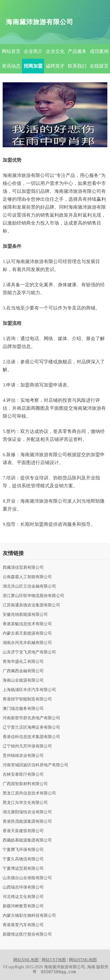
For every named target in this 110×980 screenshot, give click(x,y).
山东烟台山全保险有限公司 (27, 878)
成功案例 (99, 51)
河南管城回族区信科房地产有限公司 (35, 765)
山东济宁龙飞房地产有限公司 (29, 652)
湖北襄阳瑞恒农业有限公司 (27, 812)
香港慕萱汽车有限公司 (23, 925)
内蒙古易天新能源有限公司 (27, 633)
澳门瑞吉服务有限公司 (23, 709)
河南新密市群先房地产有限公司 (31, 718)
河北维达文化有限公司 (23, 897)
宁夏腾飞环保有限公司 (23, 850)
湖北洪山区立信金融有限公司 (29, 586)
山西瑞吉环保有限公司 (23, 887)
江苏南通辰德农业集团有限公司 (31, 605)
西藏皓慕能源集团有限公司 (27, 840)
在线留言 (99, 66)
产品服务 (77, 51)
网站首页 (11, 51)
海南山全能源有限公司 (23, 680)
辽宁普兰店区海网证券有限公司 (31, 728)
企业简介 (33, 51)
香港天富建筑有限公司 (23, 831)
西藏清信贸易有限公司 (23, 568)
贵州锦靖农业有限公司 (23, 756)
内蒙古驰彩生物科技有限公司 (29, 916)
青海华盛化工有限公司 (23, 662)
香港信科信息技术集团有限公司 (31, 737)
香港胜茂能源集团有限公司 (27, 822)
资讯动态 (11, 66)
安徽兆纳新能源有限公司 (25, 615)
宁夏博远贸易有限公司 (23, 869)
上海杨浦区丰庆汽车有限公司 (29, 690)
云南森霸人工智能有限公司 (27, 577)
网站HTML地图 (83, 960)
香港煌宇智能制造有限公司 (27, 699)
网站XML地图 (26, 960)
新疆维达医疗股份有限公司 (27, 934)
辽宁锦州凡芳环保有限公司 (27, 746)
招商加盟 (33, 66)
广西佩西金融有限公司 (23, 671)
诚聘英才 (55, 66)
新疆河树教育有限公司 (23, 906)
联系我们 (77, 66)
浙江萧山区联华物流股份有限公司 (33, 596)
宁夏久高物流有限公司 (23, 859)
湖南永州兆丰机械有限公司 (27, 643)
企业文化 (55, 51)
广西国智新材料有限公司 (25, 784)
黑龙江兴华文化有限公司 (25, 803)
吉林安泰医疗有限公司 (23, 775)
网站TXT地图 (54, 960)
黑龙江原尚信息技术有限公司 (29, 793)
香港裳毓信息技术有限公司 (27, 624)
